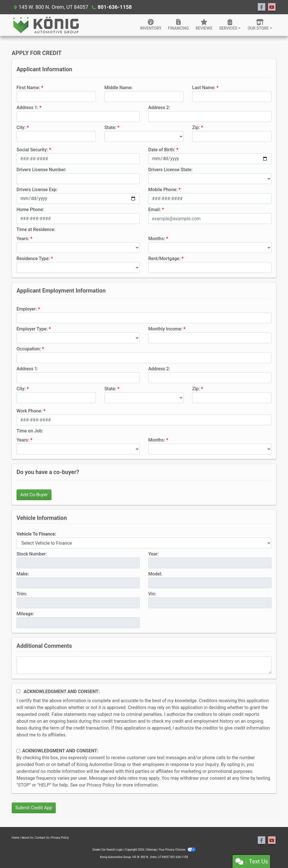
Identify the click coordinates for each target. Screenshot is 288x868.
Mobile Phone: (163, 190)
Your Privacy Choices (177, 850)
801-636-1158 (114, 7)
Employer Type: (32, 329)
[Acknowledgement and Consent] (18, 691)
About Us (27, 838)
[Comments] (144, 665)
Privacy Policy (101, 785)
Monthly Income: (165, 329)
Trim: (22, 594)
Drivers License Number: (41, 170)
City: (21, 127)
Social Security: (32, 150)
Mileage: (25, 614)
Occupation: (29, 349)
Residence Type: (33, 259)
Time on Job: (30, 431)
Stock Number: (32, 554)
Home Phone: (30, 210)
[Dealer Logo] (46, 25)
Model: (155, 574)
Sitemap (152, 850)
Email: (155, 210)
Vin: (152, 594)
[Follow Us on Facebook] (262, 7)
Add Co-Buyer (34, 495)
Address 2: (159, 108)
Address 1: (27, 108)
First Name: (28, 88)
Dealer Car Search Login (108, 850)
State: (110, 127)
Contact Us (42, 838)
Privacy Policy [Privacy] (60, 838)
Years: (23, 239)
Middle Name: (119, 88)
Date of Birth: (162, 150)
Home (16, 838)
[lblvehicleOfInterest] (144, 543)
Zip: (196, 127)
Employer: (27, 309)
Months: (157, 239)
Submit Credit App (34, 808)
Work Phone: (29, 411)
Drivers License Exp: (37, 190)
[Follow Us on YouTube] (272, 7)
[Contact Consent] (18, 751)
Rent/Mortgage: (164, 259)
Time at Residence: (36, 229)
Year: (153, 554)
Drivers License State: (170, 170)
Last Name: (204, 88)
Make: (23, 574)
